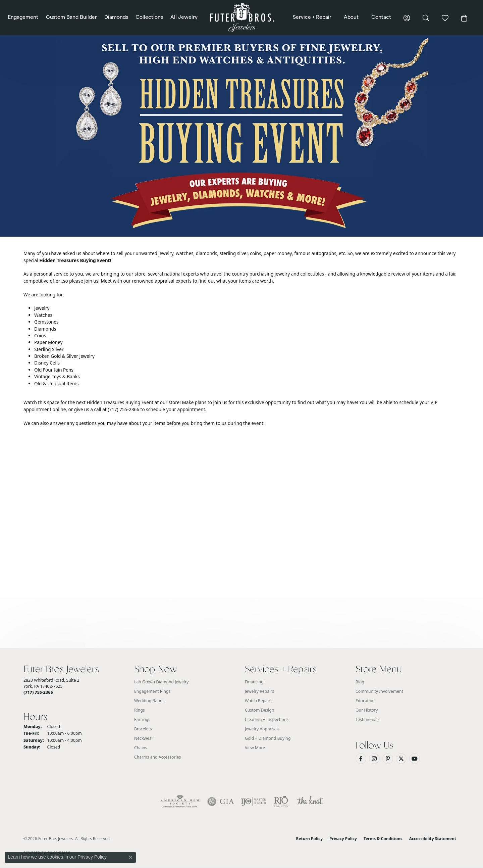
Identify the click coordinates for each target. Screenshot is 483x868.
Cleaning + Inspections (267, 719)
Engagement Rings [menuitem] (152, 691)
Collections (149, 18)
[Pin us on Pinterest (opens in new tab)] (388, 759)
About (351, 18)
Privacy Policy (343, 839)
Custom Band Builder (71, 18)
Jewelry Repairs (259, 691)
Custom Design (260, 710)
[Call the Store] (38, 692)
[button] (407, 18)
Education (365, 701)
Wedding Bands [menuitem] (149, 701)
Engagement (23, 18)
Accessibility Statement (433, 839)
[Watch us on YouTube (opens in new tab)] (415, 759)
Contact (381, 18)
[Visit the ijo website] (253, 802)
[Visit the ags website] (180, 802)
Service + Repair (312, 18)
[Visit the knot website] (310, 802)
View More (255, 748)
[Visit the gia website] (221, 802)
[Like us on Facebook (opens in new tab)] (361, 759)
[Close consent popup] (130, 857)
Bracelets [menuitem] (143, 729)
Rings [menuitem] (140, 710)
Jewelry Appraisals (262, 729)
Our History (367, 710)
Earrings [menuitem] (142, 719)
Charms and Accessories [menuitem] (157, 757)
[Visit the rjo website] (281, 802)
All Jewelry (184, 18)
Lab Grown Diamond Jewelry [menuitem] (161, 682)
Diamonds (116, 18)
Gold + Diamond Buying (268, 738)
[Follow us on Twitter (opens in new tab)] (401, 759)
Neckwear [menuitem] (144, 738)
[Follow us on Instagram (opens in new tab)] (374, 759)
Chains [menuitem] (141, 748)
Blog (360, 682)
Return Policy (310, 839)
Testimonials (368, 719)
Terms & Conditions (383, 839)
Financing (254, 682)
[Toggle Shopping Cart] (464, 18)
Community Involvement (379, 691)
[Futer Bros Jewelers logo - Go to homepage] (241, 18)
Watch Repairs (259, 701)
